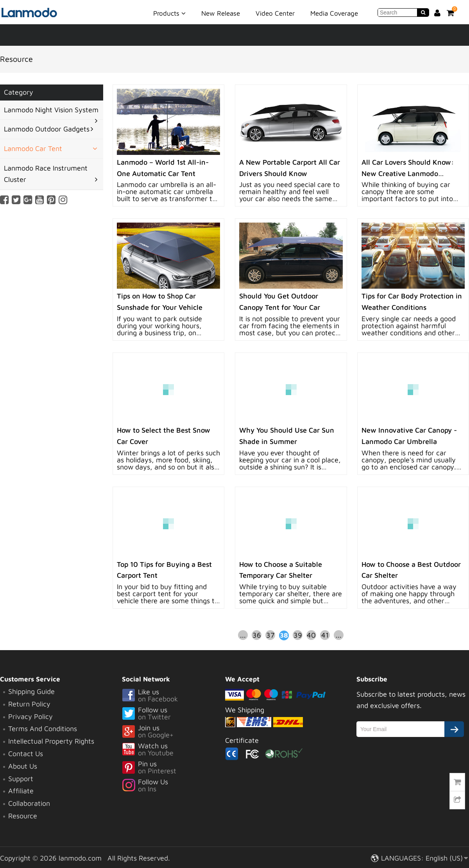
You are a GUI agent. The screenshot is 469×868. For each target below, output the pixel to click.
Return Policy (29, 704)
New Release (221, 13)
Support (21, 779)
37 (270, 635)
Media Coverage (334, 13)
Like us (174, 696)
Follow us (174, 714)
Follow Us (174, 786)
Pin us (174, 768)
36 (257, 635)
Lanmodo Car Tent (33, 148)
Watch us (174, 750)
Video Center (275, 13)
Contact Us (26, 754)
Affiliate (21, 791)
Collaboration (29, 803)
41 (325, 635)
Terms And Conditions (43, 729)
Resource (23, 816)
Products (169, 13)
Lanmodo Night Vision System (51, 110)
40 (311, 635)
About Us (23, 766)
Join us (174, 732)
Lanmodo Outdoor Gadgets (47, 129)
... (243, 635)
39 (298, 635)
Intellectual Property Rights (51, 741)
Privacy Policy (30, 716)
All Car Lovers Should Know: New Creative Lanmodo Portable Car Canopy (408, 173)
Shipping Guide (31, 691)
